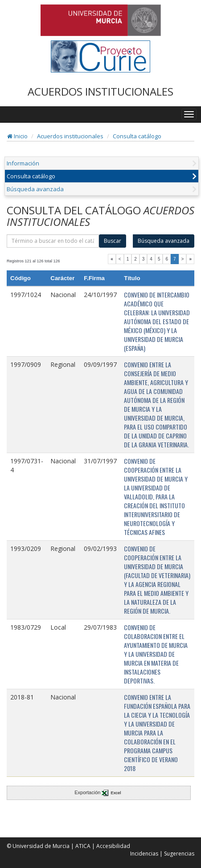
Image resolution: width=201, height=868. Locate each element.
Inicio (17, 136)
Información (23, 163)
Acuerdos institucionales (70, 136)
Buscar (113, 241)
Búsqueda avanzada (35, 189)
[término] (53, 241)
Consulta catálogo (137, 136)
